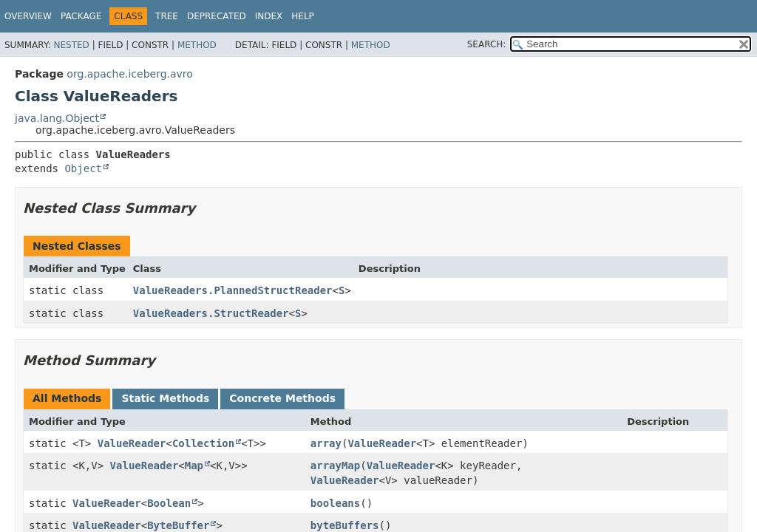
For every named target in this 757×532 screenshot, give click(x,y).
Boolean (169, 503)
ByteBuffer (178, 525)
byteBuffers (345, 525)
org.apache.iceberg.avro (130, 74)
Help (303, 16)
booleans (335, 503)
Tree (167, 16)
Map (194, 465)
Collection (203, 443)
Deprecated (217, 16)
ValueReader (132, 443)
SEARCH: (487, 44)
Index (269, 16)
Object (83, 168)
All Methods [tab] (67, 398)
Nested (71, 45)
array (326, 443)
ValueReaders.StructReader (211, 313)
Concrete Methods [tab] (282, 398)
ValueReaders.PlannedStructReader (233, 290)
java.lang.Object (57, 118)
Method (197, 45)
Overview (28, 16)
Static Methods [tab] (165, 398)
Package (81, 16)
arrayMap (335, 465)
